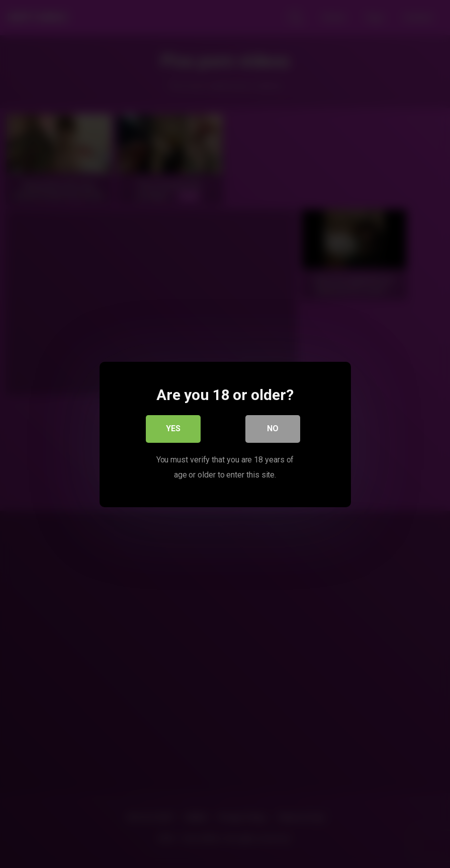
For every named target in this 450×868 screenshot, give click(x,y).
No (273, 429)
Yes (173, 429)
